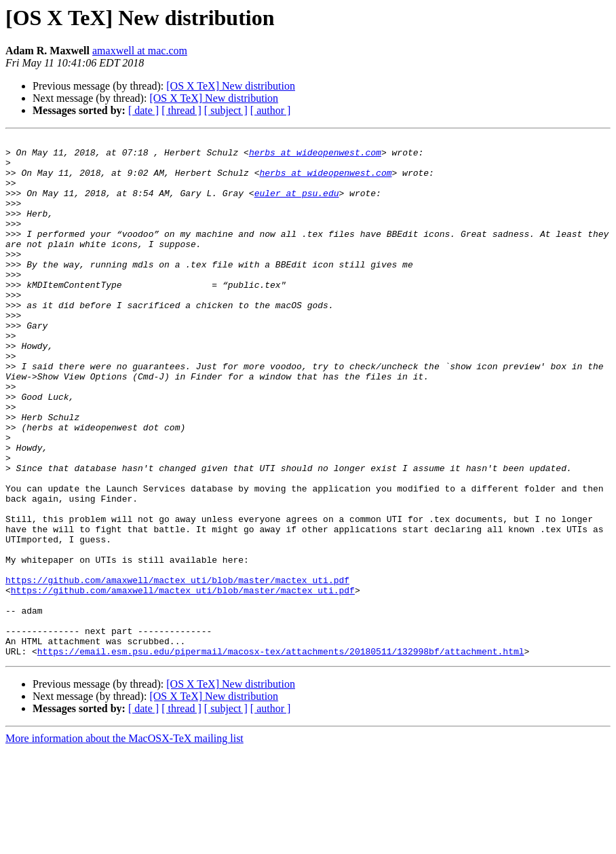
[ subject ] (226, 110)
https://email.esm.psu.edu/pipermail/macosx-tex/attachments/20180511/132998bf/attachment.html (281, 755)
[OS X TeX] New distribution (231, 86)
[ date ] (143, 110)
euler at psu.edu (297, 205)
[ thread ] (181, 110)
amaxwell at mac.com (140, 51)
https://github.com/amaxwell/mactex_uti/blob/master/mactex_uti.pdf (177, 669)
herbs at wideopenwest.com (315, 156)
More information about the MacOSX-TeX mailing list (124, 842)
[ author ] (271, 110)
